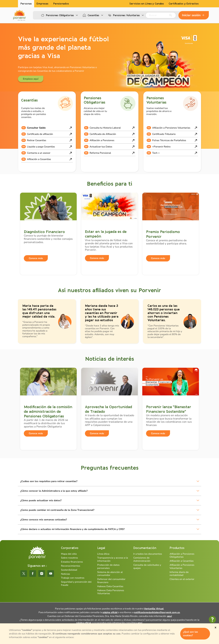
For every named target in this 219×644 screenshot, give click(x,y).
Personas (26, 4)
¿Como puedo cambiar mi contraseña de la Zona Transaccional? (57, 510)
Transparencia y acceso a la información (113, 559)
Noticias (65, 574)
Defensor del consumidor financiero (111, 581)
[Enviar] (171, 15)
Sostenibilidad (69, 570)
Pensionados (61, 4)
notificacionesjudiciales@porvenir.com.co (157, 612)
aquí (169, 616)
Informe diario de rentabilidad (179, 574)
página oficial (110, 612)
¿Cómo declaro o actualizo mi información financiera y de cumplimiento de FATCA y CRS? (72, 529)
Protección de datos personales (108, 567)
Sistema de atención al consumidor (110, 574)
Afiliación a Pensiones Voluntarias (182, 567)
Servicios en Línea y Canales (147, 4)
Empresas (42, 4)
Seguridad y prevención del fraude (76, 583)
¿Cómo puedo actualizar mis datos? (41, 500)
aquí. (140, 623)
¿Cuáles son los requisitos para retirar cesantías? (49, 481)
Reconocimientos (71, 566)
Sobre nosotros (69, 558)
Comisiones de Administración (142, 559)
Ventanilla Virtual (154, 609)
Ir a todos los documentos (148, 554)
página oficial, (84, 623)
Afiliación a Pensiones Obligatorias (182, 555)
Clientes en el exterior (182, 579)
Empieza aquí (31, 79)
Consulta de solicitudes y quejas (147, 567)
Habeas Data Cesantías (110, 586)
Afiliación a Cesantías (182, 561)
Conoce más (36, 258)
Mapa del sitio (69, 554)
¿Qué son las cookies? (190, 634)
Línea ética (103, 554)
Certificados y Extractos (184, 4)
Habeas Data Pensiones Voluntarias (111, 592)
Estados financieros (72, 562)
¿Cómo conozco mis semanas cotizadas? (44, 520)
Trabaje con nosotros (73, 578)
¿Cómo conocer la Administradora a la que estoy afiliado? (54, 491)
